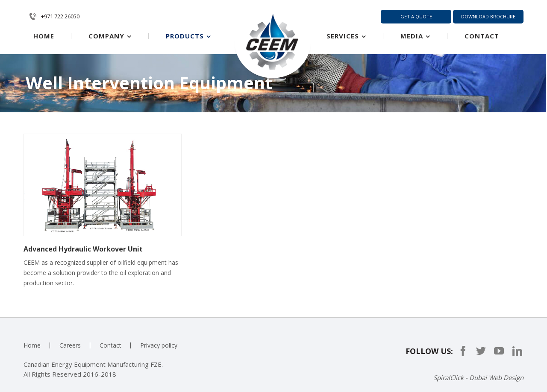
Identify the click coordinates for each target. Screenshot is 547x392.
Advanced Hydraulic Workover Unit (83, 249)
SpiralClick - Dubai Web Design (478, 377)
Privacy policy (159, 345)
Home (32, 345)
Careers (70, 345)
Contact (110, 345)
